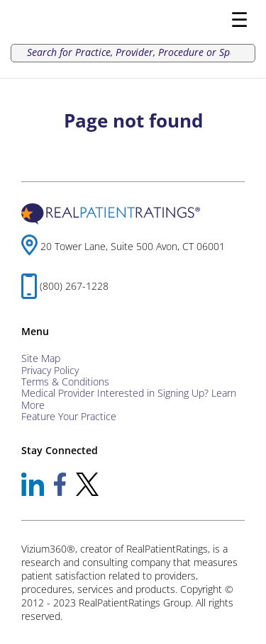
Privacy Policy (50, 370)
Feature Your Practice (69, 416)
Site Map (41, 358)
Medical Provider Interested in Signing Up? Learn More (129, 399)
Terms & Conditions (65, 382)
